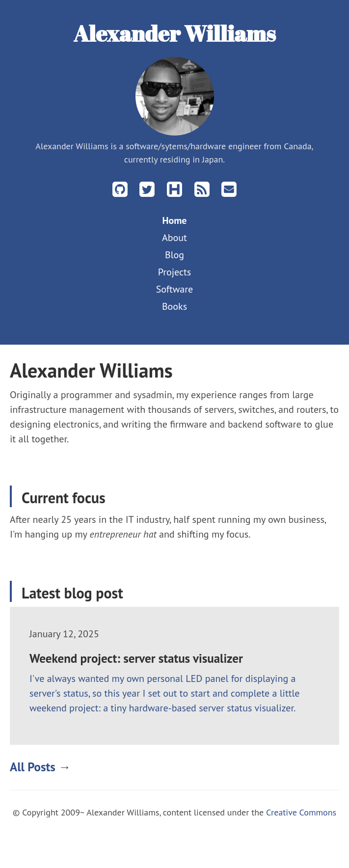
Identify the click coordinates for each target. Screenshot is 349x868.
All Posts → (40, 767)
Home (174, 220)
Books (174, 306)
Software (175, 289)
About (174, 238)
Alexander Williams (174, 33)
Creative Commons (301, 812)
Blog (174, 255)
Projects (175, 272)
